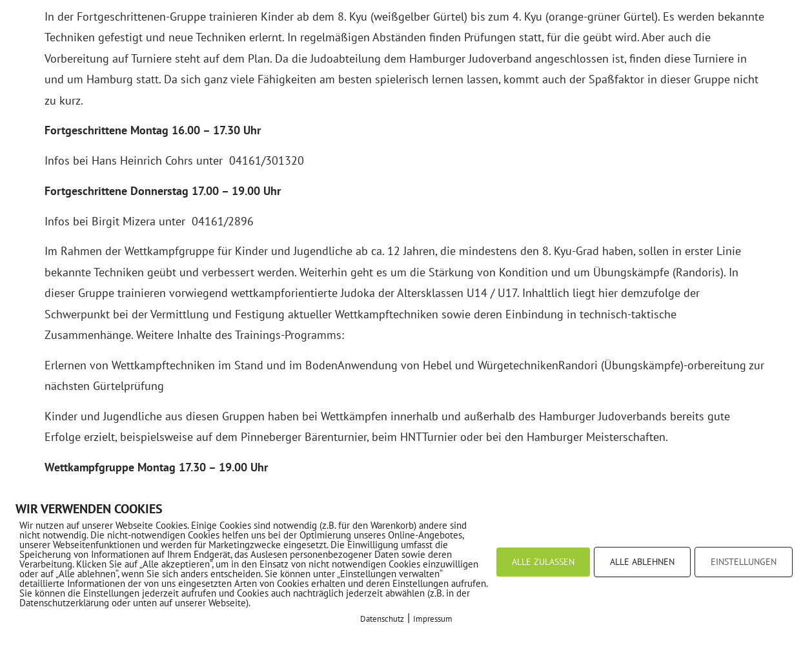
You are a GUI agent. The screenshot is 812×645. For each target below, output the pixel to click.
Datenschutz (382, 619)
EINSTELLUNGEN (744, 562)
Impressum (433, 619)
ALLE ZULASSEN (543, 562)
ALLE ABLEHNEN (642, 562)
